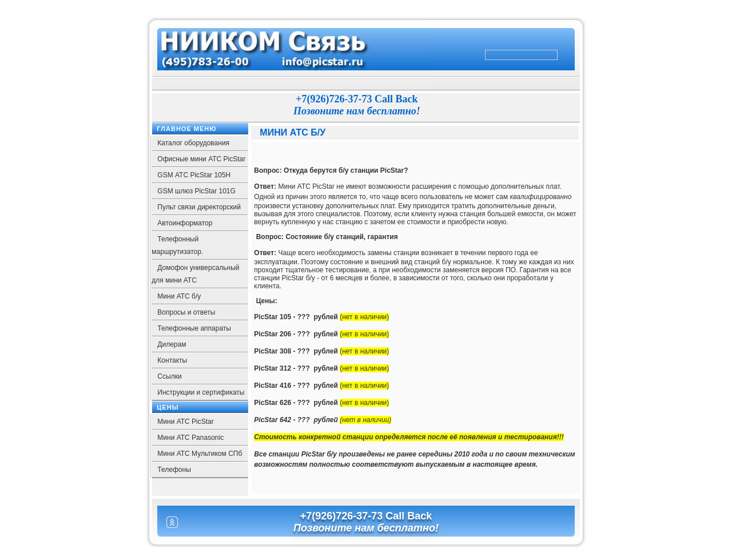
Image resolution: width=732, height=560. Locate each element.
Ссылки (169, 376)
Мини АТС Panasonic (190, 438)
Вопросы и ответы (186, 312)
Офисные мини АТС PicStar (201, 159)
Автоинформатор (185, 223)
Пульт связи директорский (199, 207)
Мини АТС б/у (179, 296)
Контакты (172, 360)
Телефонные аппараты (194, 328)
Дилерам (172, 344)
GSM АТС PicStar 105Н (194, 175)
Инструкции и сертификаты (201, 392)
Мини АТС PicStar (185, 422)
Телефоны (174, 470)
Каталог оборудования (193, 143)
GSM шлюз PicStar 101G (196, 191)
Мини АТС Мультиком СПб (200, 454)
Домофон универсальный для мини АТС (195, 274)
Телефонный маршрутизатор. (177, 245)
